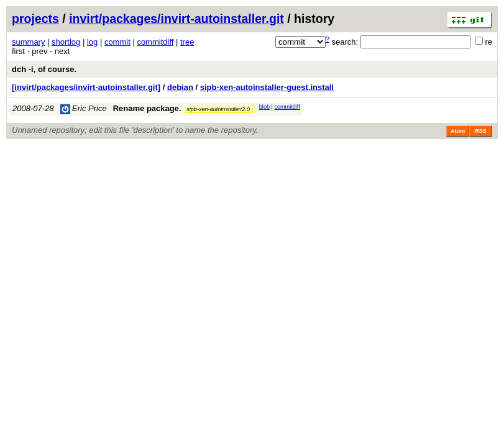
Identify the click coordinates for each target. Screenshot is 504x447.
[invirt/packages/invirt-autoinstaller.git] (86, 87)
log (92, 42)
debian (180, 87)
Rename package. (147, 108)
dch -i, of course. (44, 69)
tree (187, 42)
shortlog (66, 42)
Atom (458, 131)
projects (35, 19)
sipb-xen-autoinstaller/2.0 (218, 109)
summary (28, 42)
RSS (481, 131)
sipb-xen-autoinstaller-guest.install (267, 87)
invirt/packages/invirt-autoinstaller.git (176, 19)
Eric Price (84, 108)
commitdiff (155, 42)
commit (117, 42)
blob (264, 107)
